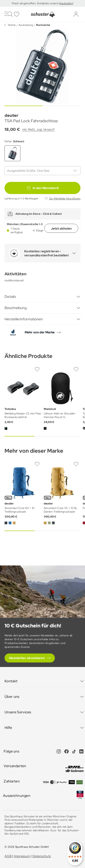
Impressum (22, 856)
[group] (42, 66)
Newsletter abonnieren (27, 658)
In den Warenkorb (43, 188)
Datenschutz (42, 856)
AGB (8, 856)
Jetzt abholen (61, 228)
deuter (11, 115)
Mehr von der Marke (40, 332)
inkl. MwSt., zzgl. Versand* (39, 129)
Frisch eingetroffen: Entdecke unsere (35, 3)
